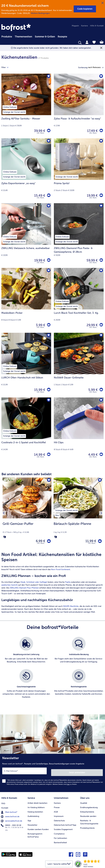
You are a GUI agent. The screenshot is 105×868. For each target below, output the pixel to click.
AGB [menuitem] (56, 811)
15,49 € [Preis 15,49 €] (39, 195)
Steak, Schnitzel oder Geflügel (34, 583)
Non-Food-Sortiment (61, 571)
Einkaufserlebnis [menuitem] (87, 811)
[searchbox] (3, 43)
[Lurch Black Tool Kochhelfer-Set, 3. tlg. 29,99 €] (79, 300)
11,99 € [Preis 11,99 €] (89, 542)
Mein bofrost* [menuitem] (9, 811)
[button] (85, 9)
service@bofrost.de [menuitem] (12, 819)
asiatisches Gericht (10, 586)
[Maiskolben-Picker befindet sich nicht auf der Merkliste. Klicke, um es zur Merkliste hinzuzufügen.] (48, 271)
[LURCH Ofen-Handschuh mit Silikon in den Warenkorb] (48, 390)
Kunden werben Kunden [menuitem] (38, 828)
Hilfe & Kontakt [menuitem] (97, 26)
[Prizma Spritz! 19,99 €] (79, 171)
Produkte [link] (7, 37)
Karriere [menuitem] (84, 26)
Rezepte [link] (62, 37)
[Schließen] (103, 3)
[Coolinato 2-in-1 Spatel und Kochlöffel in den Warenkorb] (48, 455)
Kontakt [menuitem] (5, 806)
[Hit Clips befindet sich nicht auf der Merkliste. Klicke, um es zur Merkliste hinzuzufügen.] (101, 400)
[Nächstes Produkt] (101, 514)
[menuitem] (7, 36)
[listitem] (66, 510)
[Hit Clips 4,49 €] (79, 430)
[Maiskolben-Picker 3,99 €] (26, 300)
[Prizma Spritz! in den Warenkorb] (101, 196)
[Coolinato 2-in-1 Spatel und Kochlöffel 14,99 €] (26, 430)
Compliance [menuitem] (59, 833)
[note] (27, 530)
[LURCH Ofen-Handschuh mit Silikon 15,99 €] (26, 365)
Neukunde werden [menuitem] (88, 815)
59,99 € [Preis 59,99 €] (91, 260)
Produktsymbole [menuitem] (87, 827)
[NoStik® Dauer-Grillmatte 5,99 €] (79, 365)
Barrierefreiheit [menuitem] (60, 841)
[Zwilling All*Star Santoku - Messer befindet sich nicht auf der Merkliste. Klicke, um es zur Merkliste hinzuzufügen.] (48, 77)
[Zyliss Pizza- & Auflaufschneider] (101, 131)
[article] (52, 584)
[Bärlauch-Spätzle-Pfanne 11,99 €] (78, 514)
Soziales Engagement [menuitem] (63, 828)
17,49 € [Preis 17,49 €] (92, 131)
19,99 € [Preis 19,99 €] (92, 195)
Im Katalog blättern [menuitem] (36, 806)
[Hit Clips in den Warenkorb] (101, 455)
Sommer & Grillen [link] (45, 37)
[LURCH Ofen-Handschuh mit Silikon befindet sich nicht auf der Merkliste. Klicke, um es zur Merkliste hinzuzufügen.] (48, 336)
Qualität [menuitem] (84, 802)
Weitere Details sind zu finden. (65, 784)
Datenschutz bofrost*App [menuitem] (65, 824)
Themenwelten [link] (23, 37)
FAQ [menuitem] (3, 802)
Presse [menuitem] (57, 806)
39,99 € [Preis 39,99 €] (39, 131)
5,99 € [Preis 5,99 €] (92, 390)
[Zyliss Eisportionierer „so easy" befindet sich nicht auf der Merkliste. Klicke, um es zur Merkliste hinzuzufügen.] (48, 141)
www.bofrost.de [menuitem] (10, 815)
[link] (16, 28)
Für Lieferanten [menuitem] (60, 837)
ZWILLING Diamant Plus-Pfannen (24, 589)
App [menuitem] (29, 819)
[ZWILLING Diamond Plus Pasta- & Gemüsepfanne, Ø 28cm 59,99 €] (79, 236)
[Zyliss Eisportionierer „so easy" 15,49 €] (26, 171)
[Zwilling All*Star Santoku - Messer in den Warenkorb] (48, 131)
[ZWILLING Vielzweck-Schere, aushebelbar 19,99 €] (26, 236)
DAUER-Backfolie (71, 607)
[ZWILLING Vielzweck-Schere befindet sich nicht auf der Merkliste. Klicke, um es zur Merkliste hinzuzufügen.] (48, 206)
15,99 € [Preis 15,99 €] (39, 390)
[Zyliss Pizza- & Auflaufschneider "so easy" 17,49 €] (79, 106)
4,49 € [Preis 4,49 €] (92, 455)
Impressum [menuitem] (59, 815)
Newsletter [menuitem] (32, 824)
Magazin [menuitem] (75, 26)
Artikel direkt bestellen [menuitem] (37, 802)
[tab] (87, 42)
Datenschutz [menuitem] (59, 819)
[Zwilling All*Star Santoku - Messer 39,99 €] (26, 106)
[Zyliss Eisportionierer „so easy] (48, 196)
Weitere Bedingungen (40, 13)
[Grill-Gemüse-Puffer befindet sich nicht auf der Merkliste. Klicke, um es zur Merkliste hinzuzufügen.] (48, 480)
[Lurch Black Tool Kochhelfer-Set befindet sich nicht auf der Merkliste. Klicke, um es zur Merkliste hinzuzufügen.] (101, 271)
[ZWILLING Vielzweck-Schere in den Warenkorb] (48, 260)
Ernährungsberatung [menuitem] (89, 806)
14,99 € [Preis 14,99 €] (39, 455)
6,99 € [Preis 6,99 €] (39, 542)
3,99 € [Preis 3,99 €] (40, 325)
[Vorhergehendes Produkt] (4, 514)
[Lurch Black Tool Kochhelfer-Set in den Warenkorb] (101, 325)
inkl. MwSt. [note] (41, 545)
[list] (52, 672)
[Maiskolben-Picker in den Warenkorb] (48, 325)
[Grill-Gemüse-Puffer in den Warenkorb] (48, 542)
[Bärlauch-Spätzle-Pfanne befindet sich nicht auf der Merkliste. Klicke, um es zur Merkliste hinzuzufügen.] (99, 480)
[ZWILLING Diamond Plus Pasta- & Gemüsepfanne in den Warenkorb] (101, 260)
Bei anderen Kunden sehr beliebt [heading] (27, 474)
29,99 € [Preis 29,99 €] (91, 325)
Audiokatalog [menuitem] (33, 815)
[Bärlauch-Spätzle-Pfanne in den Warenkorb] (99, 542)
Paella (68, 583)
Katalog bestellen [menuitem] (35, 811)
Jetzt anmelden (77, 772)
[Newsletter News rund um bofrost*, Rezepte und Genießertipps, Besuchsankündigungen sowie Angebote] (52, 773)
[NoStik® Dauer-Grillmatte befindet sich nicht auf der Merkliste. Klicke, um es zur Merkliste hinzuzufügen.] (101, 336)
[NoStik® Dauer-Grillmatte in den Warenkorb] (101, 390)
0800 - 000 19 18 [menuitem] (11, 824)
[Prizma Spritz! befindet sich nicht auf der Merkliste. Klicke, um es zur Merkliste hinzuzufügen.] (101, 141)
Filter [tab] (7, 67)
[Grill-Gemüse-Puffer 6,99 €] (27, 514)
